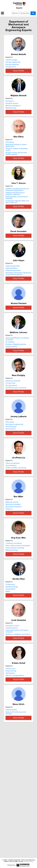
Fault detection (11, 544)
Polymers (9, 597)
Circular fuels (10, 448)
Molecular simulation (13, 592)
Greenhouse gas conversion (16, 452)
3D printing (10, 156)
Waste (8, 693)
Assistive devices (12, 110)
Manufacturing (11, 115)
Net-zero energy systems (15, 789)
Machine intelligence (13, 113)
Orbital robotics (11, 831)
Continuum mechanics (14, 638)
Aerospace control (12, 734)
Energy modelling (12, 64)
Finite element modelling (15, 643)
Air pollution (10, 401)
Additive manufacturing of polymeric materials (15, 209)
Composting (10, 686)
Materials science (12, 590)
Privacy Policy (29, 861)
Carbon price (10, 783)
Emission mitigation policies (16, 404)
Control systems (12, 737)
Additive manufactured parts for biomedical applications (17, 205)
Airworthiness (11, 500)
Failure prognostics (13, 542)
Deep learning (11, 785)
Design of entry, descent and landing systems (16, 167)
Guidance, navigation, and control (18, 743)
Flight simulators (12, 303)
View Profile (18, 78)
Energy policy (11, 67)
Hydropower (10, 787)
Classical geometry (13, 301)
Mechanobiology (12, 645)
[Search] (33, 13)
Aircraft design (11, 498)
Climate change (11, 60)
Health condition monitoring (16, 546)
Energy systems (11, 406)
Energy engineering (13, 62)
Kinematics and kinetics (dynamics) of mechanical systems (18, 309)
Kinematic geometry (13, 305)
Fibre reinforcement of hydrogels (18, 640)
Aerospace (10, 108)
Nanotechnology (12, 689)
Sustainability (10, 691)
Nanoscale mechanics (14, 595)
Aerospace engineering (14, 496)
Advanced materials (13, 445)
